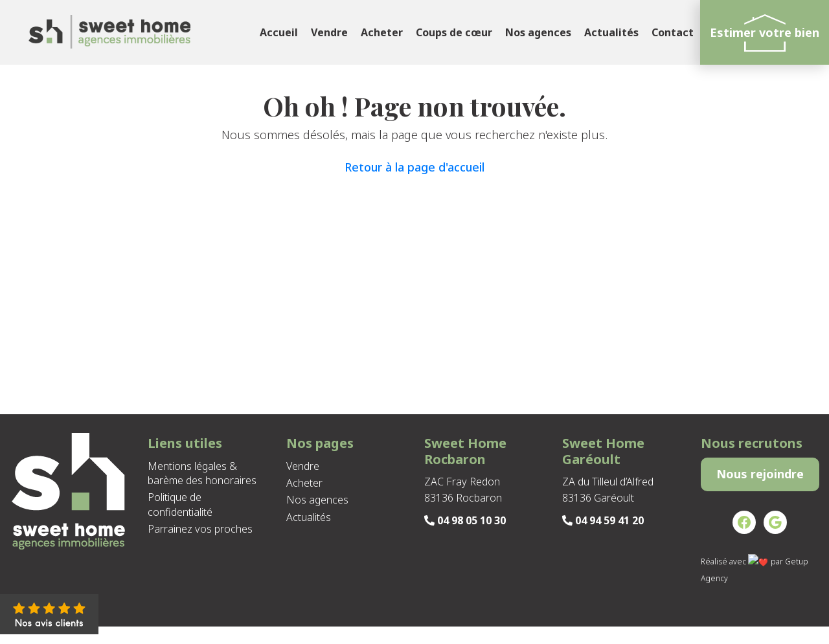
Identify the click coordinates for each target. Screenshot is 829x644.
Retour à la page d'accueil (414, 167)
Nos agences (538, 32)
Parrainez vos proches (200, 529)
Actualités (611, 32)
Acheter (382, 32)
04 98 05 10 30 (465, 520)
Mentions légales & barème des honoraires (202, 473)
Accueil (279, 32)
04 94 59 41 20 (603, 520)
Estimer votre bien (765, 32)
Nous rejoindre (760, 483)
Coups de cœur (454, 32)
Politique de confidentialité (180, 504)
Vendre (329, 32)
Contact (673, 32)
